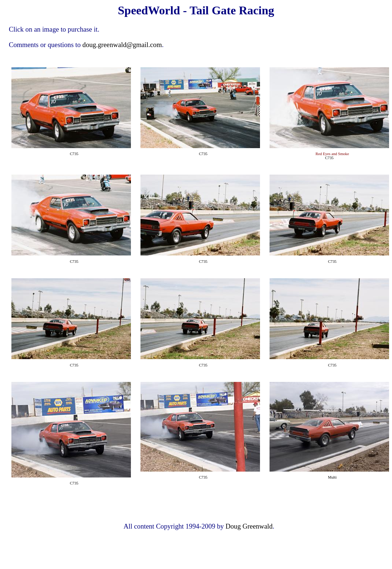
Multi (332, 477)
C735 (74, 154)
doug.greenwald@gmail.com (122, 45)
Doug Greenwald (249, 526)
